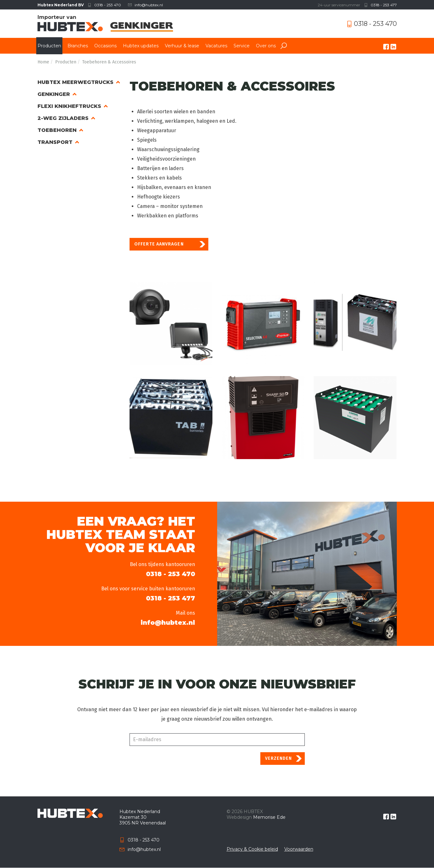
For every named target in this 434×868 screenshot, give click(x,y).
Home (43, 62)
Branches (78, 46)
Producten (49, 46)
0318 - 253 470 (108, 5)
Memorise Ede (269, 817)
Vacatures (216, 46)
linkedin (393, 47)
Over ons (266, 46)
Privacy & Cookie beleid (252, 849)
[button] (171, 324)
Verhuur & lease (182, 46)
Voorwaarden (299, 849)
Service (242, 46)
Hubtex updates (141, 46)
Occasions (105, 46)
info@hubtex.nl (149, 5)
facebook (386, 47)
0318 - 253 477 (384, 5)
